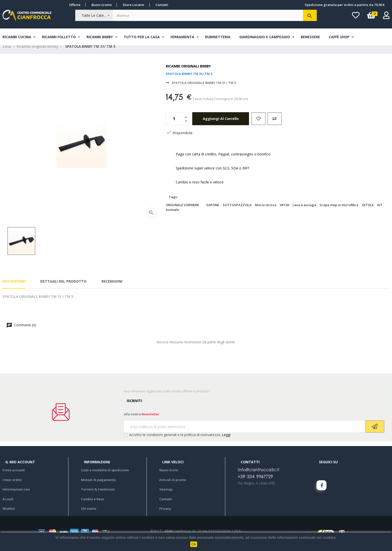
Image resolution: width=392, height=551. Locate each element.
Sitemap (166, 495)
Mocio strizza (266, 211)
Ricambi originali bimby (188, 72)
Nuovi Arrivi (169, 476)
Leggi (226, 441)
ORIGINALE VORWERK (182, 211)
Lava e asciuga (304, 211)
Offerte (75, 5)
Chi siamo (89, 515)
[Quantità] (175, 125)
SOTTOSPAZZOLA (237, 211)
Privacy (165, 515)
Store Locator (134, 5)
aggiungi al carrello (220, 125)
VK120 (284, 211)
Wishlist (9, 515)
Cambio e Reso (92, 505)
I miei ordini (12, 486)
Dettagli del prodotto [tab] (63, 287)
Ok (194, 544)
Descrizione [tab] (14, 287)
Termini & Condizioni (98, 495)
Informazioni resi (16, 495)
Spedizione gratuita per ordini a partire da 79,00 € (345, 5)
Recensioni (112, 287)
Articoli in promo (173, 486)
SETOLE (368, 211)
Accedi (8, 505)
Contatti (162, 5)
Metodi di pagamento (98, 486)
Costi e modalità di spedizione (105, 476)
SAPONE (213, 211)
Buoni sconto (102, 5)
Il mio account (14, 476)
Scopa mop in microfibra (339, 211)
